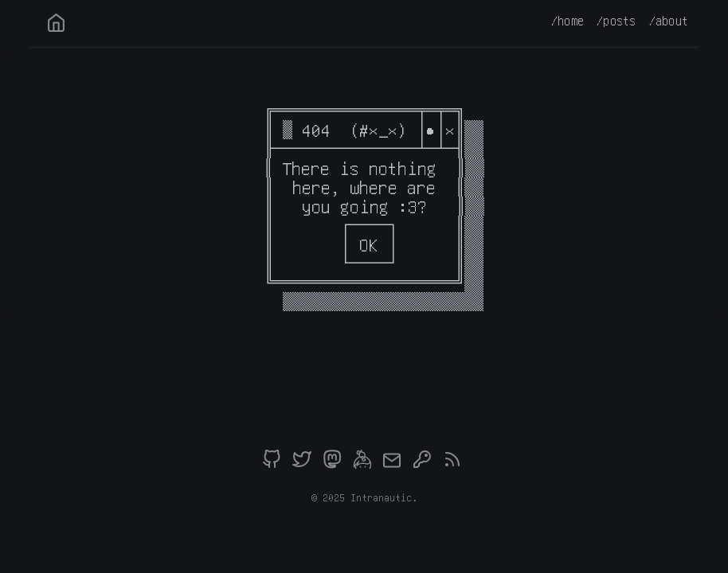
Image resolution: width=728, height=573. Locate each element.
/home (568, 20)
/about (669, 20)
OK (369, 244)
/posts (616, 20)
